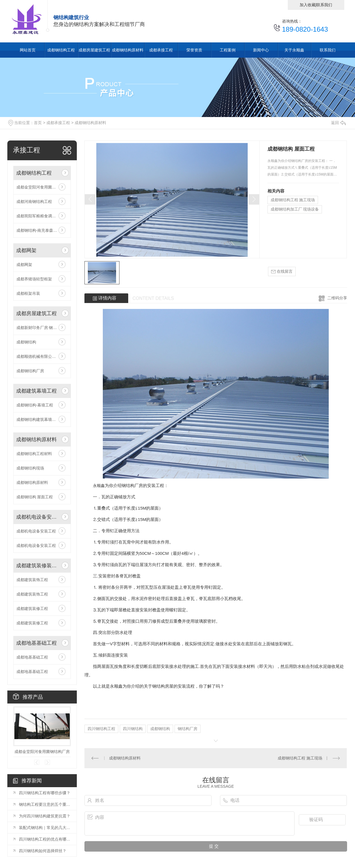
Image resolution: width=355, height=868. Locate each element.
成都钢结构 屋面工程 (35, 497)
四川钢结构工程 (101, 729)
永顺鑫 (99, 486)
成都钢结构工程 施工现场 (293, 200)
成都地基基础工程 (36, 643)
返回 (338, 123)
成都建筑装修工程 (32, 609)
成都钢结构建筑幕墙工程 (38, 419)
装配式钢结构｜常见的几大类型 (45, 828)
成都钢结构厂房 (30, 371)
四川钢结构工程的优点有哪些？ (45, 839)
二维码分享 (337, 298)
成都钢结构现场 (30, 468)
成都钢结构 (26, 342)
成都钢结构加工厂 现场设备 (295, 209)
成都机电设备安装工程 (38, 517)
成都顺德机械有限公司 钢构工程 (42, 356)
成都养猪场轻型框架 (34, 279)
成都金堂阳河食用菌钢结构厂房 (42, 187)
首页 (38, 123)
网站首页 (28, 50)
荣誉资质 (194, 50)
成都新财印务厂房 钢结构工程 (42, 328)
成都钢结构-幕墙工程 (35, 405)
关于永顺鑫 (294, 50)
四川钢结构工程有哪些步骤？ (45, 793)
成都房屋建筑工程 (94, 50)
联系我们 (324, 5)
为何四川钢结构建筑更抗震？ (45, 816)
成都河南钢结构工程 (34, 202)
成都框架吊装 (28, 293)
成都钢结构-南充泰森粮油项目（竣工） (42, 230)
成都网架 (26, 250)
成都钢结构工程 (61, 50)
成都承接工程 (161, 50)
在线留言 (282, 271)
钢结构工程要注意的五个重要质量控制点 (45, 804)
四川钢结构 (133, 729)
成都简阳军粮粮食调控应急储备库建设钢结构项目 (42, 216)
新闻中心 (261, 50)
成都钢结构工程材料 (34, 454)
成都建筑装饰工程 (32, 580)
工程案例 (228, 50)
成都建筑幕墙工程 (36, 391)
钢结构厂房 (188, 729)
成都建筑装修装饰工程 (38, 566)
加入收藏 (308, 5)
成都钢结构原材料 (128, 50)
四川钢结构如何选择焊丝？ (43, 851)
